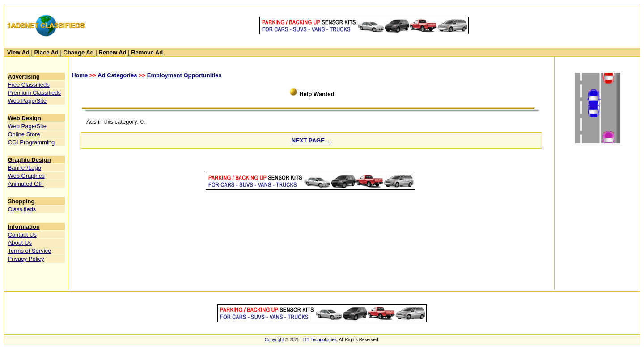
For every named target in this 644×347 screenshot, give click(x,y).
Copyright (274, 340)
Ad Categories (117, 75)
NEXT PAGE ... (311, 140)
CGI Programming (32, 142)
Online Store (24, 134)
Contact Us (22, 235)
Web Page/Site (27, 101)
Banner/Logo (25, 168)
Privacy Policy (26, 259)
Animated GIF (26, 184)
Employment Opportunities (184, 75)
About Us (20, 243)
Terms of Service (30, 251)
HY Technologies (320, 340)
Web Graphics (26, 176)
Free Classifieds (29, 85)
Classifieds (22, 209)
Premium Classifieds (34, 93)
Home (80, 75)
